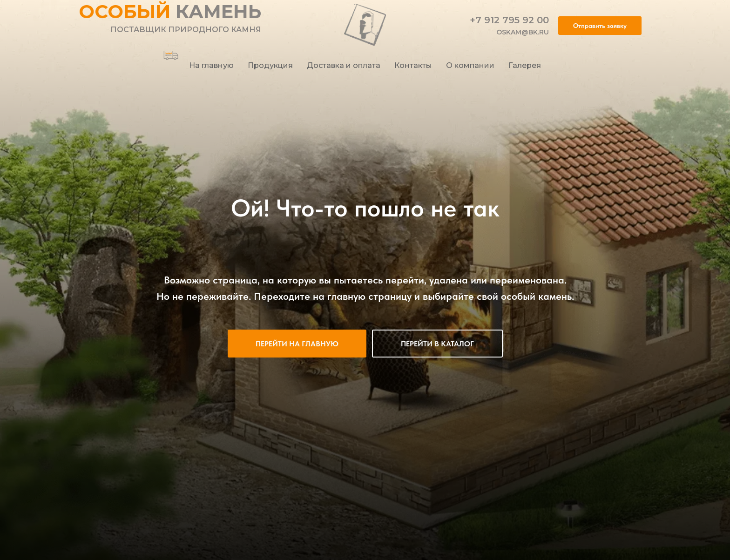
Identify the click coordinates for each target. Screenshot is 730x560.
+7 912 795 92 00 (509, 20)
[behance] (167, 52)
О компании (470, 65)
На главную (211, 65)
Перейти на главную (297, 344)
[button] (600, 26)
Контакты (413, 65)
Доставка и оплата (344, 65)
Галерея (525, 65)
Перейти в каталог (437, 344)
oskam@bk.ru (523, 32)
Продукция (270, 65)
